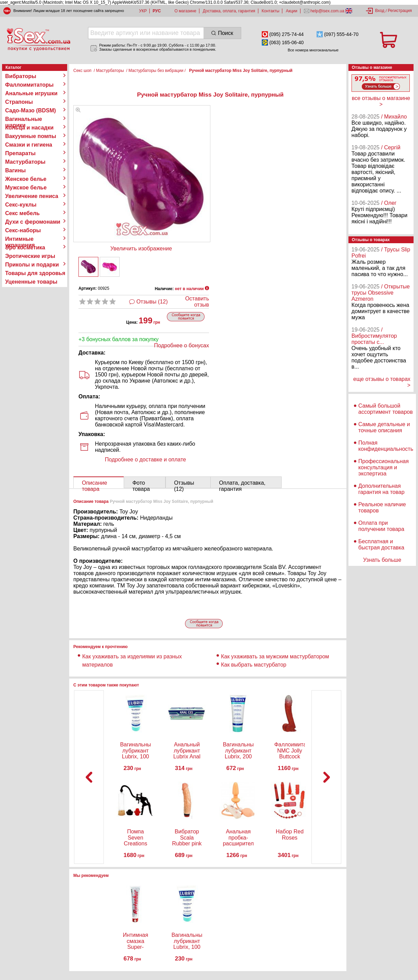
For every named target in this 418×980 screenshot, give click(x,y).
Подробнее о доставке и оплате (145, 460)
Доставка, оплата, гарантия (229, 11)
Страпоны (19, 102)
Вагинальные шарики (24, 119)
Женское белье (26, 179)
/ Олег (389, 203)
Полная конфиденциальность (386, 446)
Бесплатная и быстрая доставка (381, 544)
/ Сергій (391, 147)
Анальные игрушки (31, 93)
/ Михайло (394, 117)
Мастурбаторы (25, 162)
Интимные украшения (20, 239)
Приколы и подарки (32, 265)
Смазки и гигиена (29, 145)
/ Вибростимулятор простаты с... (374, 336)
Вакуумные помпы (31, 136)
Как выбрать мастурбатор (254, 665)
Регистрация (400, 11)
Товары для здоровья (35, 273)
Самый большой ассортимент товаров (386, 409)
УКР (143, 11)
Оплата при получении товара (381, 526)
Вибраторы (21, 76)
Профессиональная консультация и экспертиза (384, 467)
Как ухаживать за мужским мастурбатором (275, 656)
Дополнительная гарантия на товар (382, 489)
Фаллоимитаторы (29, 85)
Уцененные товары (31, 282)
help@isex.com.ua (328, 11)
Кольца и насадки (29, 128)
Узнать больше (382, 560)
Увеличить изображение (141, 249)
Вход (380, 11)
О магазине (185, 11)
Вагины (15, 170)
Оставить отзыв (197, 302)
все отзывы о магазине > (381, 101)
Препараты (20, 153)
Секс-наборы (23, 230)
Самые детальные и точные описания (384, 427)
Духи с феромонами (33, 222)
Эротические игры (30, 256)
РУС (157, 11)
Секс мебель (22, 213)
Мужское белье (26, 188)
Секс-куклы (21, 205)
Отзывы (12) (152, 302)
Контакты (271, 11)
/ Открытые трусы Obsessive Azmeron (381, 293)
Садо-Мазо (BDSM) (30, 110)
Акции (292, 11)
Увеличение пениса (32, 196)
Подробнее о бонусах (182, 345)
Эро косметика (25, 247)
